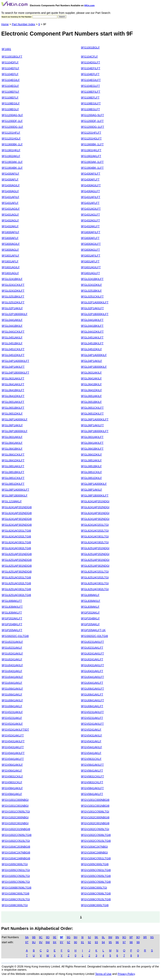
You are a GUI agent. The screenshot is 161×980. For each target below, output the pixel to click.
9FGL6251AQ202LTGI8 (16, 583)
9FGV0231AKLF (12, 718)
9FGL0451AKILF (12, 337)
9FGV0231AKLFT (92, 718)
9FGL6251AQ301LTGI (95, 583)
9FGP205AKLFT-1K (93, 630)
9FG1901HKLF (11, 150)
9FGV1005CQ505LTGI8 (96, 876)
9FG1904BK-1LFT (92, 168)
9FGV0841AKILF (12, 788)
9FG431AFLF (10, 203)
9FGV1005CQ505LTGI (16, 876)
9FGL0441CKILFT (13, 332)
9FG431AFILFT (91, 197)
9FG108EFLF (10, 98)
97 (124, 942)
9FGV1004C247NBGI (94, 847)
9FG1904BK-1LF (12, 168)
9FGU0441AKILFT (92, 677)
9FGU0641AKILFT (92, 689)
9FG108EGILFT (91, 103)
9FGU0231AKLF (12, 648)
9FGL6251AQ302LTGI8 (16, 595)
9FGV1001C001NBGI (15, 806)
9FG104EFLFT (90, 74)
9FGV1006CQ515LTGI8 (96, 899)
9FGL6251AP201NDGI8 (17, 554)
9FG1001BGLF (90, 48)
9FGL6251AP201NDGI (95, 548)
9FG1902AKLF (11, 156)
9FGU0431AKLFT (92, 671)
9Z (68, 942)
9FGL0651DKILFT (92, 414)
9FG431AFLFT (90, 203)
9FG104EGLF (10, 86)
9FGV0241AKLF (91, 730)
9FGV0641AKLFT (92, 771)
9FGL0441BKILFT (92, 326)
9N (117, 937)
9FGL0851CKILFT (13, 478)
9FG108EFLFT (90, 98)
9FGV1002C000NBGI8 (95, 817)
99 (138, 942)
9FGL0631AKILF (91, 373)
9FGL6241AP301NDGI (95, 513)
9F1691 (6, 49)
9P (131, 937)
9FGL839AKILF (91, 601)
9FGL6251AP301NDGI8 (17, 566)
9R (145, 937)
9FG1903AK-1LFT (92, 162)
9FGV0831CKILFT (92, 776)
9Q (138, 937)
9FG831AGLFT (90, 273)
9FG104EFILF (10, 68)
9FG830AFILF (10, 232)
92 (89, 942)
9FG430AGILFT (91, 185)
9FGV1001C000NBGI (15, 800)
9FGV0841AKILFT (92, 788)
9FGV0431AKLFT (13, 747)
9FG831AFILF (10, 256)
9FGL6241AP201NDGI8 (17, 507)
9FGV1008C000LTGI (15, 905)
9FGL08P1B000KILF (15, 496)
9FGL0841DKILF (91, 455)
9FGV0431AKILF (91, 735)
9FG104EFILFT (91, 68)
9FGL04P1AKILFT (13, 367)
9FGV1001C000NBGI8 (95, 800)
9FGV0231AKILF (12, 712)
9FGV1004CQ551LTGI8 (96, 858)
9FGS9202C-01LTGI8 (15, 636)
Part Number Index (23, 24)
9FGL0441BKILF (12, 326)
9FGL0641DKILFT (13, 396)
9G (69, 937)
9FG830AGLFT (90, 250)
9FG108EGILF (11, 103)
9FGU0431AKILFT (92, 665)
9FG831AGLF (10, 273)
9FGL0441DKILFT (92, 332)
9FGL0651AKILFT (13, 402)
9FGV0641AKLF (12, 771)
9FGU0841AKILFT (92, 700)
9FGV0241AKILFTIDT (15, 730)
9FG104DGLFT (91, 62)
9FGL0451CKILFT (13, 349)
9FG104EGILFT (91, 80)
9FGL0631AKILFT (13, 378)
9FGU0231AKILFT (92, 642)
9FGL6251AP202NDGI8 (17, 560)
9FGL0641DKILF (91, 390)
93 (96, 942)
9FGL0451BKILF (12, 343)
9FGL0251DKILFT (13, 302)
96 (117, 942)
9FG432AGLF (10, 220)
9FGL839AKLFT (12, 613)
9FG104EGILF (11, 80)
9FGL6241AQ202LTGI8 (16, 536)
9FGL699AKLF (90, 595)
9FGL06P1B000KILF (15, 431)
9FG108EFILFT (91, 92)
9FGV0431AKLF (91, 741)
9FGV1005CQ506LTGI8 (96, 882)
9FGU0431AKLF (12, 671)
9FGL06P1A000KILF (15, 419)
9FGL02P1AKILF (12, 308)
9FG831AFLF (10, 261)
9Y (62, 942)
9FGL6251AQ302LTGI (95, 589)
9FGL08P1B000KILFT (95, 496)
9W (48, 942)
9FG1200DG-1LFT (93, 127)
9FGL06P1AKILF (12, 425)
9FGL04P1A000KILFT (15, 361)
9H (75, 937)
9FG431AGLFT (90, 215)
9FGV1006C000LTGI (94, 888)
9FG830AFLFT (90, 238)
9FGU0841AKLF (12, 706)
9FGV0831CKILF (12, 776)
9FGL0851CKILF (91, 472)
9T (27, 942)
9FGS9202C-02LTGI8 (94, 636)
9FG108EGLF (10, 109)
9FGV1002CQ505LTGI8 (17, 835)
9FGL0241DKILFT (13, 291)
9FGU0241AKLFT (92, 659)
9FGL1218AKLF (12, 501)
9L (103, 937)
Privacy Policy (126, 974)
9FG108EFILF (10, 92)
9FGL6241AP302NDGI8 (17, 525)
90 (75, 942)
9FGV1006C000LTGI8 (16, 893)
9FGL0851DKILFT (13, 484)
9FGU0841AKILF (12, 700)
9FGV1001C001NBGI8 (95, 806)
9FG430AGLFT (90, 191)
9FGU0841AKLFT (92, 706)
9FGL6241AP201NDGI (95, 501)
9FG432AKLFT (90, 226)
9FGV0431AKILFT (13, 741)
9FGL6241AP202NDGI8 (17, 513)
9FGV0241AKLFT (13, 735)
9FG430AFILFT (91, 174)
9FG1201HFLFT (91, 133)
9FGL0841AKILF (12, 443)
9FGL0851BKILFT (13, 472)
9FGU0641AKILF (12, 689)
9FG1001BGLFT (12, 57)
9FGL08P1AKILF (91, 490)
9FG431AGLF (10, 215)
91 (82, 942)
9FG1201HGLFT (91, 139)
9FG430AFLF (10, 179)
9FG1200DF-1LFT (92, 121)
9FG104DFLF (10, 62)
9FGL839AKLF (90, 607)
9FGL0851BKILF (91, 466)
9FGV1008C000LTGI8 (95, 905)
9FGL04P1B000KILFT (15, 373)
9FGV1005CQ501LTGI (16, 870)
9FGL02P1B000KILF (15, 314)
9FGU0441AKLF (12, 683)
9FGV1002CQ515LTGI (16, 841)
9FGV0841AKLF (12, 794)
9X (55, 942)
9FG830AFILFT (91, 232)
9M (110, 937)
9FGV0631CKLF (91, 759)
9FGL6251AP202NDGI (95, 554)
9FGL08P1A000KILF (94, 484)
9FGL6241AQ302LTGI (95, 542)
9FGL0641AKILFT (13, 384)
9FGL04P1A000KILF (94, 355)
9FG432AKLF (10, 226)
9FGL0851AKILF (91, 460)
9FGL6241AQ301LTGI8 (16, 542)
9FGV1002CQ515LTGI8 (96, 841)
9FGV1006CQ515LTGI (16, 899)
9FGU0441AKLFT (92, 683)
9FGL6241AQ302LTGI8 (16, 548)
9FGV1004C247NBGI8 (16, 853)
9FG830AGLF (10, 250)
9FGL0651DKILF (12, 414)
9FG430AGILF (11, 185)
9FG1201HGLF (11, 139)
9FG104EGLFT (90, 86)
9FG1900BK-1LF (12, 144)
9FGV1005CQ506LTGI (16, 882)
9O (124, 937)
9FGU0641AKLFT (92, 694)
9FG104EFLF (10, 74)
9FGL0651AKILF (91, 396)
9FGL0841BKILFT (92, 449)
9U (34, 942)
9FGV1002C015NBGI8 (16, 829)
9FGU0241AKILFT (92, 654)
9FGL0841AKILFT (92, 443)
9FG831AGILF (11, 267)
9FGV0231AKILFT (92, 712)
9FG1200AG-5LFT (92, 115)
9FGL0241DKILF (91, 285)
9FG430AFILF (10, 174)
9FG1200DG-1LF (12, 127)
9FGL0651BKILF (91, 402)
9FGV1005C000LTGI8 (95, 864)
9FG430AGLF (10, 191)
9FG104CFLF (89, 57)
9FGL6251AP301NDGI (95, 560)
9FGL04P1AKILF (91, 361)
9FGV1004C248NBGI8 (16, 858)
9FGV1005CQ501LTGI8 (96, 870)
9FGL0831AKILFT (92, 437)
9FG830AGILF (11, 244)
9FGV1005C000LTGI (15, 864)
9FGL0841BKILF (12, 449)
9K (96, 937)
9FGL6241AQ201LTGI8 (16, 531)
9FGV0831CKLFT (92, 782)
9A (27, 937)
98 (131, 942)
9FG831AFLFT (90, 261)
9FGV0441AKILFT (13, 753)
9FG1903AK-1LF (12, 162)
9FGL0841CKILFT (13, 455)
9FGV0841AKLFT (92, 794)
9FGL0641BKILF (91, 384)
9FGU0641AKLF (12, 694)
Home (5, 24)
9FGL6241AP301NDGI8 (17, 519)
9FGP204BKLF (90, 618)
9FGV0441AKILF (91, 747)
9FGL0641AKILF (91, 378)
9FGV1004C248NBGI (94, 853)
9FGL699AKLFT (12, 601)
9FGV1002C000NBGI (15, 817)
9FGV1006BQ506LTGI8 (16, 888)
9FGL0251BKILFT (13, 297)
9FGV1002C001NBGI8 (95, 823)
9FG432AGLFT (90, 220)
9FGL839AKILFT (12, 607)
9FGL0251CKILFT (92, 297)
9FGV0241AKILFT (92, 724)
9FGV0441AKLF (91, 753)
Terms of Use (103, 974)
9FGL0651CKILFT (92, 408)
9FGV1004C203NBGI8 (16, 847)
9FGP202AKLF (90, 613)
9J (89, 937)
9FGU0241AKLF (12, 659)
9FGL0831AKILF (12, 437)
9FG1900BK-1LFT (92, 144)
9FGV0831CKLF (12, 782)
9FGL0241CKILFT (13, 285)
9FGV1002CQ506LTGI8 (96, 835)
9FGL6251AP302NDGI (95, 566)
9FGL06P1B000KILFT (95, 431)
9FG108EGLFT (90, 109)
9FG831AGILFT (91, 267)
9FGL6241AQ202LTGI (95, 531)
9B (34, 937)
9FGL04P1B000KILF (94, 367)
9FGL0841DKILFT (13, 460)
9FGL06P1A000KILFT (95, 419)
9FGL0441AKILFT (92, 320)
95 (110, 942)
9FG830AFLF (10, 238)
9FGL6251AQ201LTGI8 (16, 577)
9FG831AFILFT (91, 256)
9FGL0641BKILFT (13, 390)
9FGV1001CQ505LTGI (16, 812)
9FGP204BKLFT (12, 624)
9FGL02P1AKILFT (92, 308)
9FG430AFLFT (90, 179)
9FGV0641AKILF (12, 765)
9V (41, 942)
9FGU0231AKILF (12, 642)
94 (103, 942)
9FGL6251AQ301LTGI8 (16, 589)
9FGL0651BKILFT (13, 408)
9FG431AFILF (10, 197)
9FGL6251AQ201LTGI (95, 572)
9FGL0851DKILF (91, 478)
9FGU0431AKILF (12, 665)
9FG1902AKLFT (91, 156)
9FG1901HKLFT (91, 150)
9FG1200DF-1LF (12, 121)
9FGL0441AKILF (12, 320)
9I (83, 937)
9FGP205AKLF (90, 624)
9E (55, 937)
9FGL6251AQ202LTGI (95, 577)
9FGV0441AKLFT (13, 759)
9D (48, 937)
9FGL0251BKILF (91, 291)
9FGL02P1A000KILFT (95, 302)
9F (62, 937)
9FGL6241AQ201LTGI (95, 525)
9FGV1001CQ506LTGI (95, 812)
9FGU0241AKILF (12, 654)
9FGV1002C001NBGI (15, 823)
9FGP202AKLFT (12, 618)
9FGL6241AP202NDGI (95, 507)
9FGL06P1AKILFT (92, 425)
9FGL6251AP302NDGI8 (17, 572)
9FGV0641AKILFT (92, 765)
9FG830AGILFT (91, 244)
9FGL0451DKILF (91, 349)
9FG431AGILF (11, 209)
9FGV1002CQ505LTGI (95, 829)
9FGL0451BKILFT (92, 343)
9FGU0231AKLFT (92, 648)
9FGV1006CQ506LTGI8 (96, 893)
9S (152, 937)
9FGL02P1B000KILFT (95, 314)
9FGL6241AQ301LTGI (95, 536)
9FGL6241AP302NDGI (95, 519)
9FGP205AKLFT (12, 630)
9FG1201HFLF (11, 133)
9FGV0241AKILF (12, 724)
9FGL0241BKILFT (92, 279)
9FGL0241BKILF (12, 279)
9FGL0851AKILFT (13, 466)
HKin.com (89, 6)
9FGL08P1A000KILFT (15, 490)
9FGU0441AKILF (12, 677)
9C (41, 937)
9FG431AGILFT (91, 209)
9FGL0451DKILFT (13, 355)
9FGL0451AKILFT (92, 337)
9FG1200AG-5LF (12, 115)
